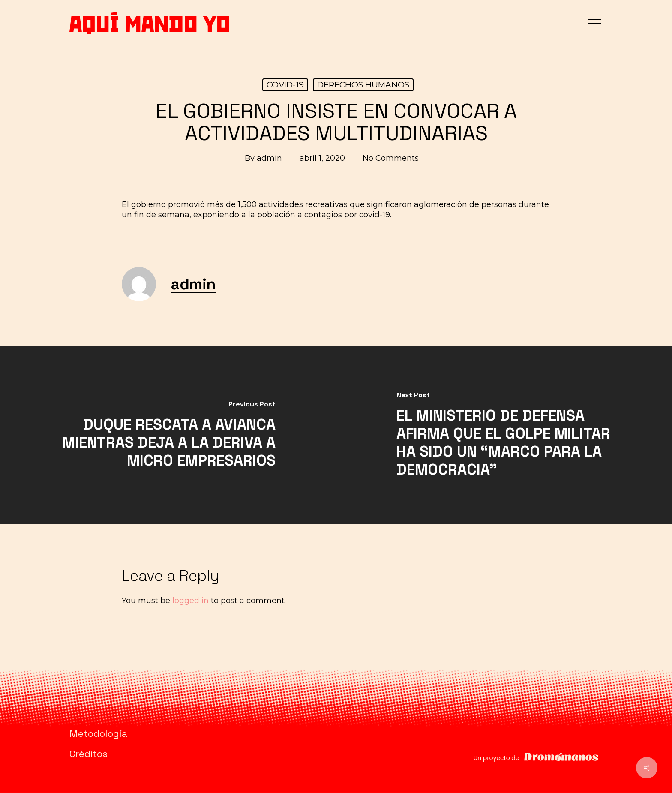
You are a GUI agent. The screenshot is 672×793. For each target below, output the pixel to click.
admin (269, 158)
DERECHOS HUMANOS (363, 85)
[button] (596, 23)
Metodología (98, 733)
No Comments (391, 158)
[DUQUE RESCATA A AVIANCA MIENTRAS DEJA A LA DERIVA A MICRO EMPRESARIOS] (168, 435)
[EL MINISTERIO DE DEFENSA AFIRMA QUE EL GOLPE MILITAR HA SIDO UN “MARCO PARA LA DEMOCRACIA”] (504, 435)
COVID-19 (285, 85)
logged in (190, 601)
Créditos (88, 754)
